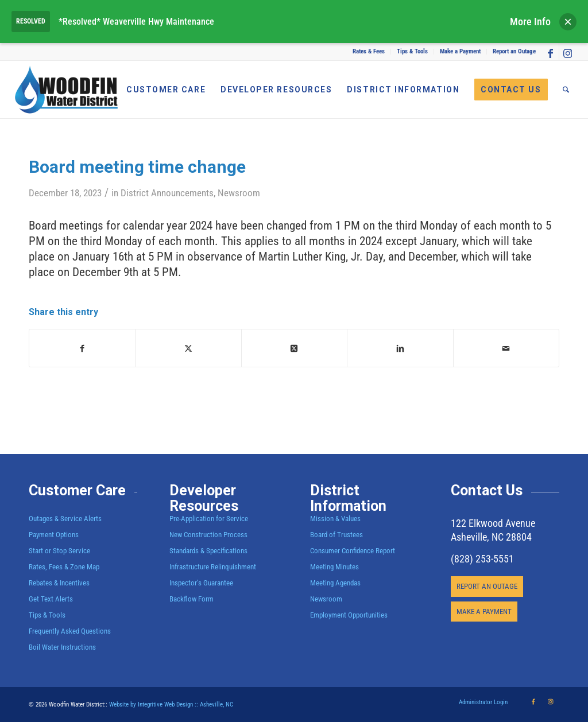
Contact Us (487, 490)
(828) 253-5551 (482, 559)
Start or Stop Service (59, 551)
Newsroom (239, 193)
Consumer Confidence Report (353, 551)
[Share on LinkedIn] (400, 348)
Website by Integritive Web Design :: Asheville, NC (171, 704)
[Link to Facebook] (550, 52)
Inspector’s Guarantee (202, 583)
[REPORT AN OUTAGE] (487, 587)
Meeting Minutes (334, 567)
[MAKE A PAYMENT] (484, 612)
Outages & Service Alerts (65, 519)
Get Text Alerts (51, 599)
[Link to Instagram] (568, 52)
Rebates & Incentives (59, 583)
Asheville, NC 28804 (491, 537)
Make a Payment (460, 51)
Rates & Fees (369, 51)
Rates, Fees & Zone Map (64, 567)
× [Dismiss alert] (568, 22)
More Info (530, 22)
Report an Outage (514, 51)
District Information (348, 498)
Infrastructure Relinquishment (213, 567)
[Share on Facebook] (82, 348)
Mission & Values (335, 519)
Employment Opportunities (349, 615)
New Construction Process (208, 535)
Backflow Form (192, 599)
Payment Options (54, 535)
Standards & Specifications (208, 551)
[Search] (566, 90)
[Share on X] (188, 348)
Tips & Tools (412, 51)
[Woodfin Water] (67, 90)
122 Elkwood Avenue (493, 523)
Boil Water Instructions (62, 647)
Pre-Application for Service (209, 519)
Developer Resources (204, 498)
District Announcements (167, 193)
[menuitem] (369, 52)
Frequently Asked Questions (70, 631)
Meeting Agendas (335, 583)
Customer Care (77, 490)
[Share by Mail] (506, 348)
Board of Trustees (336, 535)
